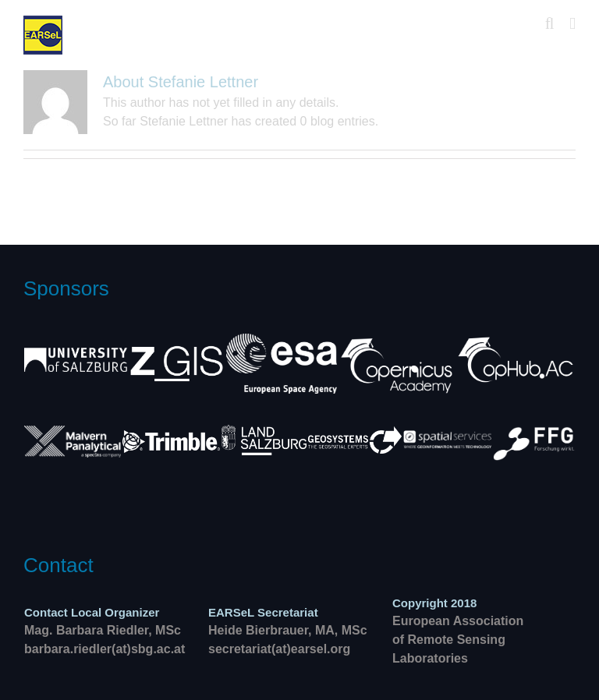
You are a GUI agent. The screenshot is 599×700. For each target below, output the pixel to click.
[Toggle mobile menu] (572, 24)
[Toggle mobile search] (550, 24)
